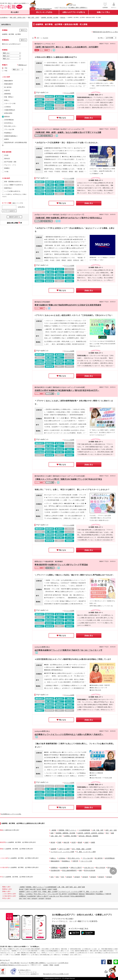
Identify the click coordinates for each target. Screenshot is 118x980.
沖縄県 (93, 842)
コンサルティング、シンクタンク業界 (62, 852)
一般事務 (53, 830)
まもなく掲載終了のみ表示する (14, 185)
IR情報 (51, 965)
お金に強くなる (89, 868)
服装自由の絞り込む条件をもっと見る (105, 32)
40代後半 (109, 877)
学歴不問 (7, 91)
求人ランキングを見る (44, 12)
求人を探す (15, 12)
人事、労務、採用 (98, 830)
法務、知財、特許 (56, 836)
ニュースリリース (52, 963)
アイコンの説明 (69, 93)
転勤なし (7, 100)
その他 (6, 172)
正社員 (6, 155)
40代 (63, 877)
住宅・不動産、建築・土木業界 (82, 849)
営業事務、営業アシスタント (68, 830)
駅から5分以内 (101, 868)
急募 (80, 870)
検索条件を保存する (14, 217)
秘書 (112, 833)
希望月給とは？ (23, 65)
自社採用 (57, 965)
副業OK (7, 139)
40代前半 (101, 877)
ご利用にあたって (5, 963)
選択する (23, 30)
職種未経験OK (9, 81)
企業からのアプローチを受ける (74, 12)
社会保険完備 (64, 868)
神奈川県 (66, 842)
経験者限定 (8, 94)
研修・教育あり (9, 97)
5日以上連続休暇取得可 (69, 870)
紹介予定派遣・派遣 (10, 162)
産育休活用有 (8, 113)
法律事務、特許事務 (70, 836)
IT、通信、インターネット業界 (86, 852)
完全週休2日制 (55, 870)
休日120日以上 (9, 123)
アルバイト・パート (10, 165)
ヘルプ (56, 7)
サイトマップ (63, 7)
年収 (6, 71)
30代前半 (85, 877)
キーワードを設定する (9, 211)
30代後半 (93, 877)
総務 (52, 833)
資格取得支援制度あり (11, 136)
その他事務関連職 (84, 830)
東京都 (53, 842)
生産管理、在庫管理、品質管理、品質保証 (91, 833)
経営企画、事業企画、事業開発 (88, 836)
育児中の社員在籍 (90, 870)
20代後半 (77, 877)
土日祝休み (8, 107)
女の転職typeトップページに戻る (11, 814)
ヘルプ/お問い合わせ (63, 963)
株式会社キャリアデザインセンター (18, 965)
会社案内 (46, 965)
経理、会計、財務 (111, 830)
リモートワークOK (10, 104)
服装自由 (7, 117)
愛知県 (80, 842)
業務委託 (7, 168)
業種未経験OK (9, 84)
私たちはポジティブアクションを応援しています (56, 974)
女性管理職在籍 (9, 120)
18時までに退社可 (76, 868)
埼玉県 (74, 842)
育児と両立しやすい (10, 126)
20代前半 (69, 877)
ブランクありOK (9, 129)
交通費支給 (54, 868)
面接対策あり (8, 188)
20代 (52, 877)
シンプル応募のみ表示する (12, 191)
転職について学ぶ (103, 12)
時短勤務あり (8, 133)
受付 (107, 833)
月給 (6, 68)
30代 (57, 877)
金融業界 (53, 849)
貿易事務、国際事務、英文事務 (65, 833)
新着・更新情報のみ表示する (13, 182)
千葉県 (59, 842)
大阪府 (86, 842)
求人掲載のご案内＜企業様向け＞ (78, 7)
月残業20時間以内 (10, 110)
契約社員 (7, 159)
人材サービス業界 (64, 849)
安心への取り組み (15, 963)
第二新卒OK (8, 87)
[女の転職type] (4, 965)
